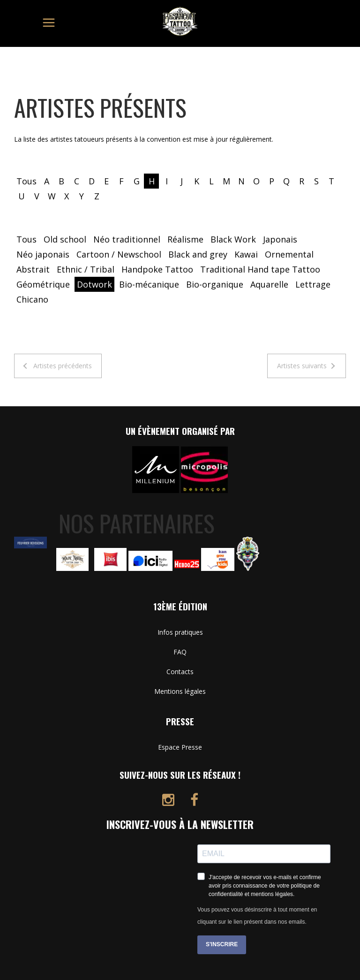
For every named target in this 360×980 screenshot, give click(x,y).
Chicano (32, 299)
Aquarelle (269, 284)
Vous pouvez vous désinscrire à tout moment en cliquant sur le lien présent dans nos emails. (257, 916)
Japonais (280, 239)
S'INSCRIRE (222, 944)
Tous (26, 181)
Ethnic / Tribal (86, 269)
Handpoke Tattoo (157, 269)
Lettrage (313, 284)
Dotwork (94, 284)
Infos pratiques (180, 632)
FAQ (180, 652)
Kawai (246, 254)
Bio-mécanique (149, 284)
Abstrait (33, 269)
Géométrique (43, 284)
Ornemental (289, 254)
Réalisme (185, 239)
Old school (65, 239)
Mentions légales (180, 691)
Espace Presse (180, 747)
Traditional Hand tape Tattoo (260, 269)
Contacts (180, 672)
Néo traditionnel (127, 239)
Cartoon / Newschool (119, 254)
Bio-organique (215, 284)
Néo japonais (43, 254)
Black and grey (198, 254)
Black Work (233, 239)
